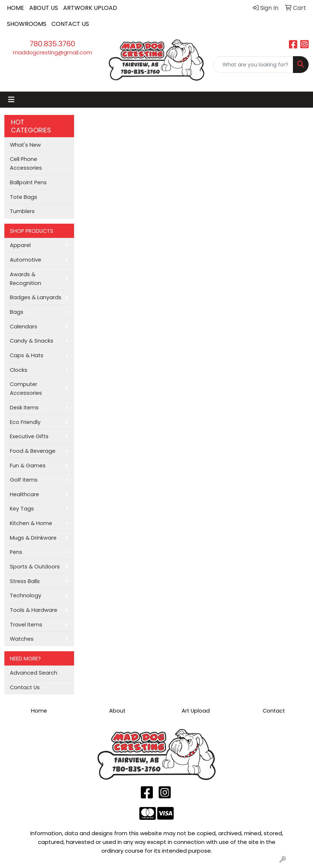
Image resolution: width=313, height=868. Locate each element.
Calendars (24, 327)
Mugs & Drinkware (33, 538)
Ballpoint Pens (28, 182)
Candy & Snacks (32, 341)
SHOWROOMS (27, 24)
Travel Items (26, 625)
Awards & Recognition (26, 279)
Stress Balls (25, 581)
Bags (17, 312)
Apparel (20, 245)
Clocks (19, 370)
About (117, 711)
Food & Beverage (33, 451)
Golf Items (24, 480)
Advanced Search (34, 673)
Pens (16, 552)
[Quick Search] (253, 65)
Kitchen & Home (31, 523)
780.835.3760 (52, 44)
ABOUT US (44, 8)
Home (39, 711)
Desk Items (24, 408)
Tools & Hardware (34, 610)
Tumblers (22, 211)
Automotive (26, 260)
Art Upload (196, 711)
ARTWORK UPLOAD (90, 8)
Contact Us (25, 687)
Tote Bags (24, 197)
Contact (274, 711)
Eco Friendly (25, 422)
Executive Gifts (29, 436)
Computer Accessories (26, 389)
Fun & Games (28, 466)
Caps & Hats (27, 355)
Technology (26, 595)
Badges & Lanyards (36, 297)
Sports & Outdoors (35, 567)
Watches (22, 639)
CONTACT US (70, 24)
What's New (25, 145)
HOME (16, 8)
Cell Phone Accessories (26, 163)
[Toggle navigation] (11, 100)
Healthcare (24, 494)
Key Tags (22, 509)
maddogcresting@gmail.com (52, 53)
